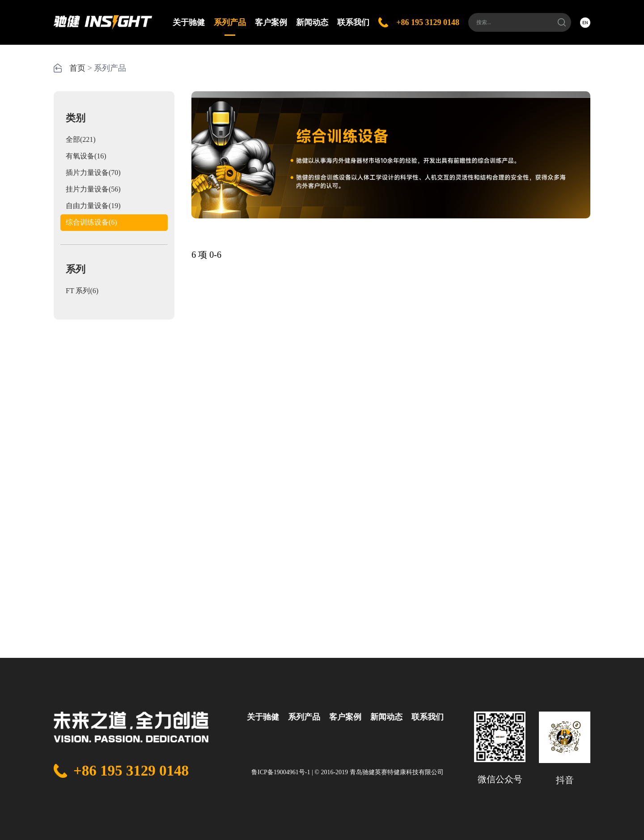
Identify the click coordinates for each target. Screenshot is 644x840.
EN (585, 22)
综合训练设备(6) (91, 222)
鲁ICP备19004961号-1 (281, 772)
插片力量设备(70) (93, 173)
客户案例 (271, 22)
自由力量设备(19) (93, 206)
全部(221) (81, 139)
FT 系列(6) (82, 291)
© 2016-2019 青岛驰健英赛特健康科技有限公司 (379, 772)
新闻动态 (312, 22)
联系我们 (353, 22)
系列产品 (230, 27)
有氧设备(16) (86, 156)
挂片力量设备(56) (93, 189)
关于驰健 (189, 22)
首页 (77, 68)
